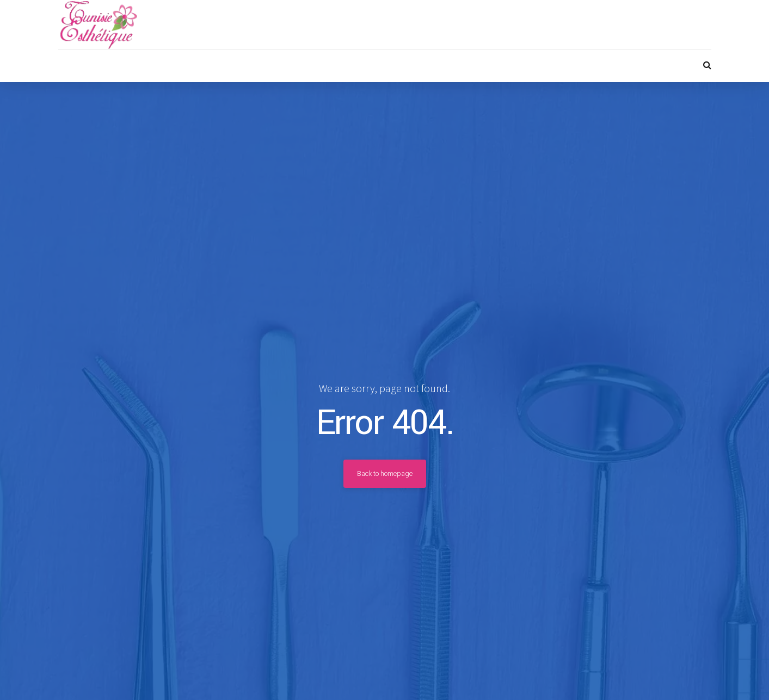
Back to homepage (385, 474)
